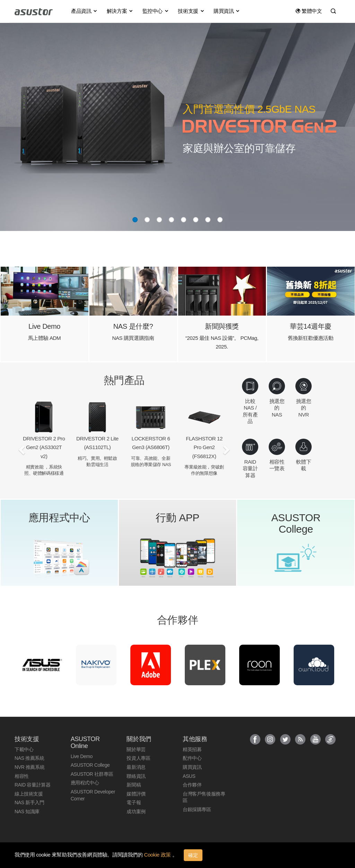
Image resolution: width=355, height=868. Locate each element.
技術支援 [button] (191, 11)
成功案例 (136, 811)
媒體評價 (136, 794)
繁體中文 (309, 11)
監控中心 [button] (156, 11)
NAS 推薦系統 (29, 758)
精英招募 (192, 749)
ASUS (189, 776)
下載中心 (24, 749)
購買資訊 (192, 767)
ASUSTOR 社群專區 (92, 774)
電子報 (134, 802)
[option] (42, 665)
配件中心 (192, 758)
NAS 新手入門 (29, 802)
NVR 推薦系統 (29, 767)
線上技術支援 (29, 794)
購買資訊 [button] (227, 11)
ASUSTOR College (90, 765)
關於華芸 (136, 749)
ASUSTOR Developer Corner (93, 795)
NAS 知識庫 (27, 811)
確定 (193, 855)
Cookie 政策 (158, 855)
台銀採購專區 (197, 809)
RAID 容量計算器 (32, 785)
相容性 (22, 776)
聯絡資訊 (136, 776)
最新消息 (136, 767)
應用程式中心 (85, 783)
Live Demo (82, 756)
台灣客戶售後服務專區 (204, 797)
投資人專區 (138, 758)
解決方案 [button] (120, 11)
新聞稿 (134, 785)
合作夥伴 (192, 785)
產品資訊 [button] (84, 11)
